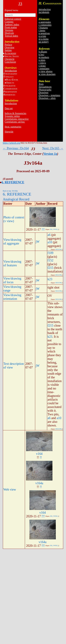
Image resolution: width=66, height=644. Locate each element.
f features (43, 28)
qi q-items (43, 39)
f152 (50, 260)
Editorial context (13, 19)
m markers (44, 57)
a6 (49, 235)
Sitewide (9, 132)
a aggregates (45, 22)
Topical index (11, 36)
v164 (39, 454)
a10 (50, 242)
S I (12, 56)
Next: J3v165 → (53, 148)
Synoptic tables (12, 116)
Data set (9, 108)
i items (42, 31)
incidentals (44, 12)
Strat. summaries (13, 127)
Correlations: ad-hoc (15, 122)
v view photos (45, 71)
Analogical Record (16, 199)
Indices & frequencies (15, 113)
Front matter (11, 27)
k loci (41, 55)
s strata (42, 66)
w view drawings (47, 74)
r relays (42, 63)
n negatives (44, 33)
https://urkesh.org (11, 143)
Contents (9, 22)
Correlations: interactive (17, 119)
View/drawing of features (12, 263)
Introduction (11, 71)
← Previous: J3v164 (16, 148)
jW (37, 242)
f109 (50, 253)
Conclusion (10, 62)
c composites (45, 25)
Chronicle (9, 59)
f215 (50, 268)
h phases (43, 52)
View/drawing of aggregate (12, 242)
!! (41, 457)
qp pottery (44, 42)
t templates (44, 69)
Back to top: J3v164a (10, 191)
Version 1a (50, 154)
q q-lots (42, 36)
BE (12, 80)
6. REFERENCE (13, 182)
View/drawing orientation (12, 297)
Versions (9, 30)
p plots (42, 60)
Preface (8, 45)
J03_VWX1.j (54, 229)
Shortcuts (9, 33)
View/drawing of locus (12, 280)
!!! (43, 230)
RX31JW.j (59, 249)
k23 (50, 279)
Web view (10, 490)
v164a (39, 483)
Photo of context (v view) (14, 219)
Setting (8, 50)
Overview (9, 47)
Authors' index (12, 25)
